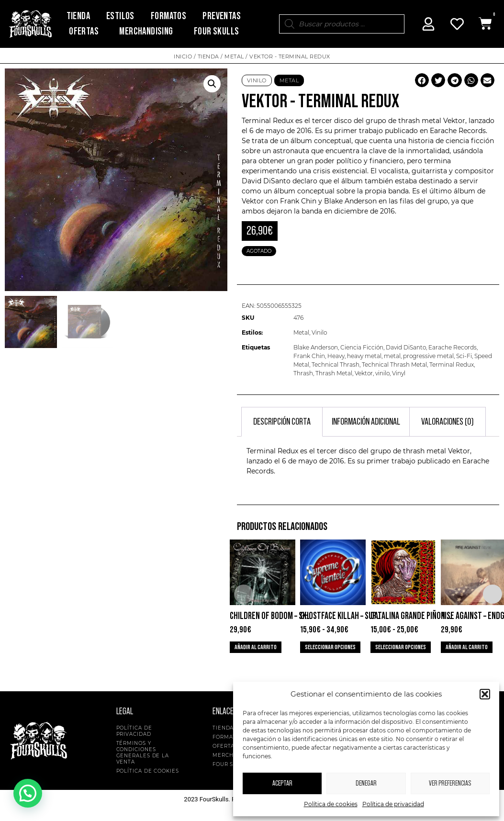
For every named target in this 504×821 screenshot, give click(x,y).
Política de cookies (331, 804)
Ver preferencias (450, 783)
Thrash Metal (334, 373)
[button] (485, 694)
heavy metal (364, 356)
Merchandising (146, 31)
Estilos (120, 16)
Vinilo (257, 80)
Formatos (168, 16)
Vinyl (399, 373)
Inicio (183, 56)
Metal (234, 56)
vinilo (382, 373)
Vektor (364, 373)
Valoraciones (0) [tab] (448, 422)
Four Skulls (216, 31)
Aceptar (282, 783)
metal (392, 356)
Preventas (222, 16)
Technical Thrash (336, 365)
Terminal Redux (452, 365)
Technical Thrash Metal (394, 365)
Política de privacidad (393, 804)
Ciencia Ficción (362, 347)
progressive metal (428, 356)
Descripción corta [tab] (282, 422)
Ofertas (84, 31)
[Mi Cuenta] (428, 24)
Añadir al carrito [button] (256, 647)
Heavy (336, 356)
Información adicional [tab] (366, 422)
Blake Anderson (316, 347)
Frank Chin (309, 356)
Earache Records (453, 347)
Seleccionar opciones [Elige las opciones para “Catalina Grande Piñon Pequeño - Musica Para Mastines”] (401, 647)
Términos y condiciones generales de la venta (143, 753)
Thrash (303, 373)
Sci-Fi (464, 356)
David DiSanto (406, 347)
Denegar (366, 783)
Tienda (78, 16)
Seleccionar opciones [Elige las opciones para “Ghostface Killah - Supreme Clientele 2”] (330, 647)
